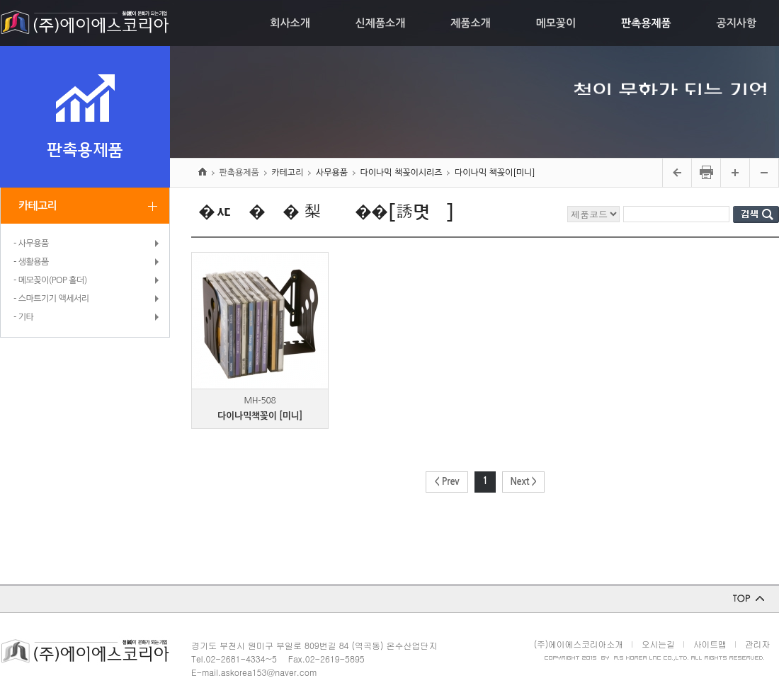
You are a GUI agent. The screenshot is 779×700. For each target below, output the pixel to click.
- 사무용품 (31, 243)
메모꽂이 (556, 23)
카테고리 (38, 206)
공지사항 (737, 23)
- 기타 (23, 317)
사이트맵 (710, 644)
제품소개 (470, 23)
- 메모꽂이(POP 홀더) (50, 280)
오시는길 (658, 644)
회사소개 (290, 23)
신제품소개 (381, 23)
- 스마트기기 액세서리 (51, 299)
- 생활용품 (31, 262)
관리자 (757, 644)
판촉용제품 (646, 23)
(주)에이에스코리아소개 (579, 644)
